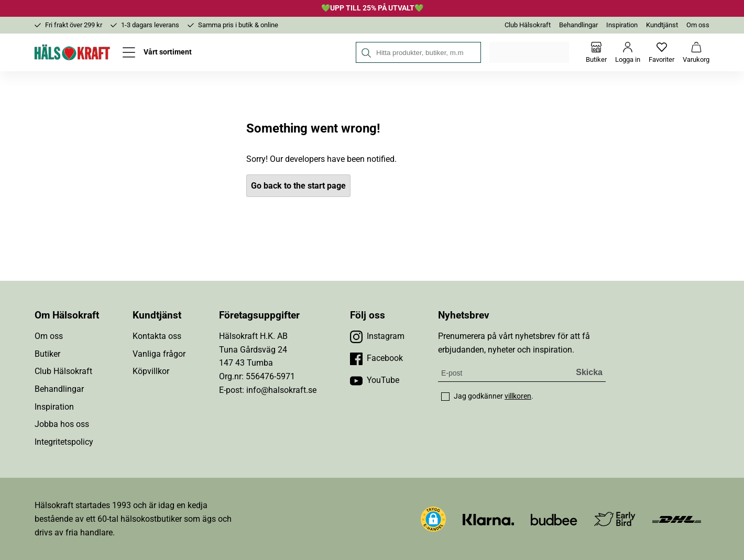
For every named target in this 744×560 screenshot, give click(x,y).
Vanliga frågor (159, 354)
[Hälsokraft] (72, 52)
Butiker (47, 354)
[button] (433, 519)
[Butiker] (596, 52)
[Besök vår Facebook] (376, 358)
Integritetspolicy (64, 442)
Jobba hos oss (62, 424)
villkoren (518, 396)
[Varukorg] (696, 52)
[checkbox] (445, 397)
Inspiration (622, 25)
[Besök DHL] (677, 519)
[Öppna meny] (157, 52)
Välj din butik (530, 52)
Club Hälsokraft (528, 25)
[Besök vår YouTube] (375, 380)
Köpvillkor (151, 371)
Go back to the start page (298, 186)
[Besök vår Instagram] (377, 336)
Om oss (698, 25)
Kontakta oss (157, 336)
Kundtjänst (662, 25)
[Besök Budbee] (554, 519)
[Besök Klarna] (489, 519)
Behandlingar (578, 25)
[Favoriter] (661, 52)
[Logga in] (628, 52)
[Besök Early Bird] (615, 518)
